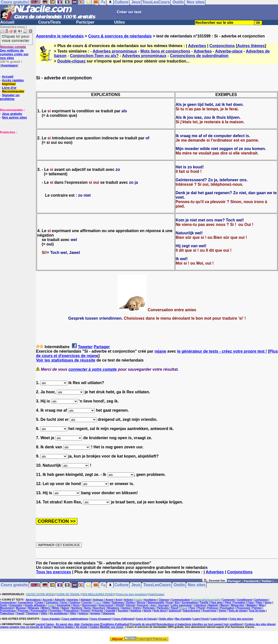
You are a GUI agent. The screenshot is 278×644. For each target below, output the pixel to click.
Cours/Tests (49, 22)
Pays (192, 608)
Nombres (77, 608)
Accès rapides (13, 80)
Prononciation (39, 611)
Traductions (7, 613)
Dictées (130, 602)
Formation (239, 602)
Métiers (46, 608)
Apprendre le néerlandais (60, 36)
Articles (129, 600)
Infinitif (120, 605)
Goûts (4, 605)
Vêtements (108, 613)
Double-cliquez (71, 61)
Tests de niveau (238, 611)
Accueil (7, 22)
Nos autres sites (14, 117)
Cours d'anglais (51, 619)
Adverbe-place (229, 51)
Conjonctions (222, 46)
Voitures (83, 613)
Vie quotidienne (59, 613)
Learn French (201, 619)
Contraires (52, 602)
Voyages (95, 613)
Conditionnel (245, 600)
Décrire (141, 602)
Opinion (126, 608)
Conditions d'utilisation (115, 624)
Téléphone (32, 613)
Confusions (261, 600)
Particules (163, 608)
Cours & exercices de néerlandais (120, 36)
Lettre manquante (182, 605)
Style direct (160, 611)
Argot (119, 600)
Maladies (252, 605)
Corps (64, 602)
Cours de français (146, 619)
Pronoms (23, 611)
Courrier (87, 602)
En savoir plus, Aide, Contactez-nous (78, 624)
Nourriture (99, 608)
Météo (56, 608)
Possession (243, 608)
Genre (268, 602)
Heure (76, 605)
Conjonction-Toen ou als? (94, 56)
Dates (107, 602)
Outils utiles (166, 619)
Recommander (13, 91)
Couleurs (75, 602)
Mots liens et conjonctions (165, 51)
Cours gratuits (14, 585)
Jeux (136, 585)
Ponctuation (227, 608)
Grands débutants (35, 605)
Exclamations (190, 602)
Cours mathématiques (75, 619)
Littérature (200, 605)
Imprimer (9, 84)
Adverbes (197, 46)
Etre (177, 602)
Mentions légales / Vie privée (70, 627)
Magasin (213, 605)
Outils (179, 585)
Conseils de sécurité (143, 624)
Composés (229, 600)
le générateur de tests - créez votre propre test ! (222, 351)
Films (228, 602)
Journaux (164, 605)
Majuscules (238, 605)
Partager (102, 347)
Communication (181, 600)
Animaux (98, 600)
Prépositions (71, 611)
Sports (147, 611)
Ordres (137, 608)
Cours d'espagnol (101, 619)
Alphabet (86, 600)
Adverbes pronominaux (115, 51)
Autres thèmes (251, 46)
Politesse (213, 608)
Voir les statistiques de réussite (66, 360)
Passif (174, 608)
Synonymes (209, 611)
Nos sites (197, 585)
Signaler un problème (10, 97)
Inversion (143, 605)
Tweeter (85, 347)
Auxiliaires (150, 600)
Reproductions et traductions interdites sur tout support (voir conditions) (200, 624)
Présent (85, 611)
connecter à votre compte (93, 369)
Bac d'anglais (183, 619)
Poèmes (257, 608)
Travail (20, 613)
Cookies (94, 627)
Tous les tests (257, 611)
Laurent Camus (45, 624)
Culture (122, 585)
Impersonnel (106, 605)
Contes (39, 602)
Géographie (64, 605)
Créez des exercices (241, 619)
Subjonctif (175, 611)
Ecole (170, 602)
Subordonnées (192, 611)
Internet (131, 605)
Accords (48, 600)
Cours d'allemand (124, 619)
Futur (251, 602)
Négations (113, 608)
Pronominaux (8, 611)
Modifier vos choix (112, 627)
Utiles (120, 22)
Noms (88, 608)
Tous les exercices (53, 572)
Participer (85, 22)
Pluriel (201, 608)
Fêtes (259, 602)
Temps (222, 611)
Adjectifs (60, 600)
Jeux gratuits (12, 114)
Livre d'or (9, 88)
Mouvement (7, 608)
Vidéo (44, 613)
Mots (262, 605)
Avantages (9, 65)
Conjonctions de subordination (199, 56)
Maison (224, 605)
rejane (160, 351)
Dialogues (118, 602)
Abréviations (33, 600)
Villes (73, 613)
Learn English (219, 619)
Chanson (164, 600)
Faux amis (217, 602)
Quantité (110, 611)
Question (123, 611)
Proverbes (56, 611)
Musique (21, 608)
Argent (109, 600)
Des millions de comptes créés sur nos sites (14, 52)
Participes (149, 608)
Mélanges (34, 608)
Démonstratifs (156, 602)
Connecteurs (25, 602)
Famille (204, 602)
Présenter (98, 611)
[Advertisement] (15, 159)
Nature (65, 608)
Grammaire (16, 605)
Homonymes (89, 605)
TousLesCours (157, 585)
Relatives (136, 611)
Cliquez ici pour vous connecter (16, 38)
